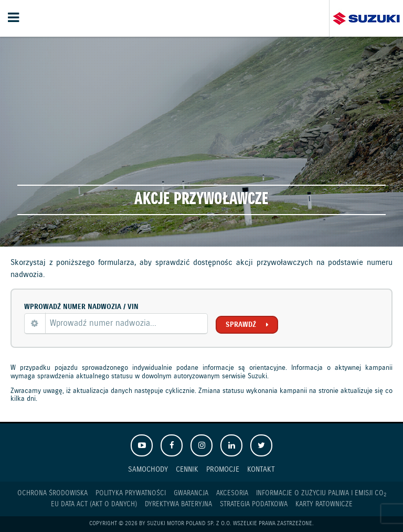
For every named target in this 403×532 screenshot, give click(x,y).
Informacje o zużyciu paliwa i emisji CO (321, 494)
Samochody (148, 469)
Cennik (187, 469)
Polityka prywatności (131, 493)
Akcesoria (232, 493)
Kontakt (261, 469)
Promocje (223, 469)
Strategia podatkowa (254, 504)
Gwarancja (191, 493)
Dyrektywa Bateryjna (178, 504)
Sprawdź (241, 325)
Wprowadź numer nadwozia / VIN (81, 307)
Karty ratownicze (324, 504)
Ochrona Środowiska (52, 493)
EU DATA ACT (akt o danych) (94, 504)
